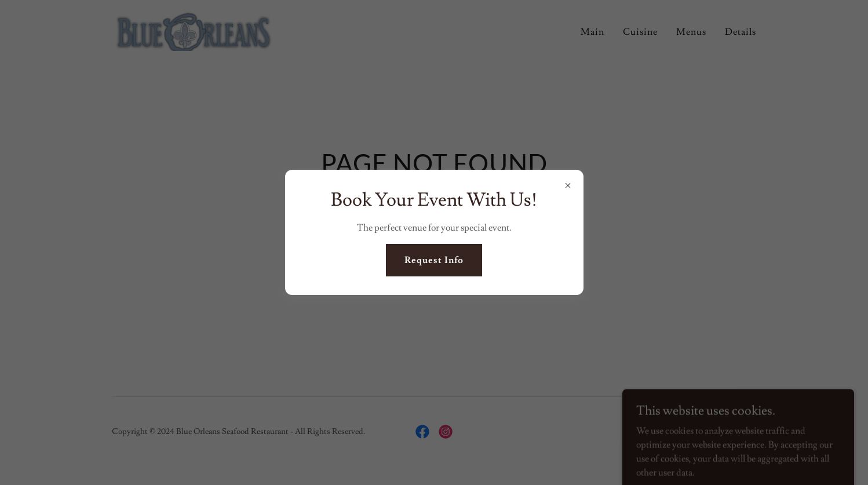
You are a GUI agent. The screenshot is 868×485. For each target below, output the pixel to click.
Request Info (434, 260)
